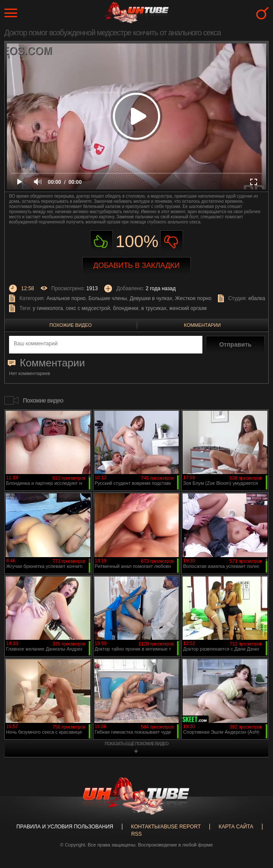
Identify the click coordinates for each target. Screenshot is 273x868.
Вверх (254, 816)
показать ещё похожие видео (136, 744)
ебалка (257, 298)
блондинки (126, 308)
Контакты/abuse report (166, 827)
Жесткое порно (193, 298)
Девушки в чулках (151, 298)
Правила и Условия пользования (65, 827)
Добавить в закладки (137, 265)
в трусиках (154, 308)
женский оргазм (188, 308)
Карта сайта (236, 827)
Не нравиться (172, 242)
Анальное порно (66, 298)
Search (262, 13)
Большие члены (107, 298)
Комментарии (202, 325)
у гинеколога (48, 308)
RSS (137, 834)
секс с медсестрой (88, 308)
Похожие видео (71, 325)
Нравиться (101, 242)
